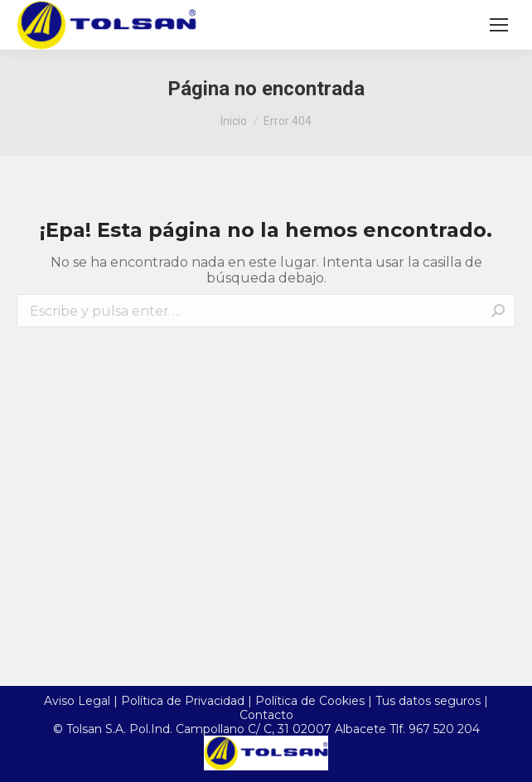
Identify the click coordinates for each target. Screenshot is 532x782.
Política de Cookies (310, 701)
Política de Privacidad (183, 701)
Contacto (266, 715)
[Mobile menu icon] (499, 25)
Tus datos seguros (428, 701)
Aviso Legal (77, 701)
